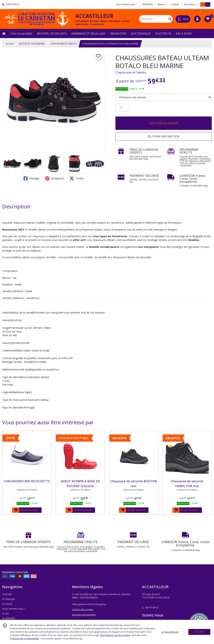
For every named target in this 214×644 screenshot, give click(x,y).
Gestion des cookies (83, 609)
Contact (175, 4)
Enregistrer (55, 178)
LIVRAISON (9, 618)
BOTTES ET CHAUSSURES (32, 44)
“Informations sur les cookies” (115, 635)
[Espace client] (197, 19)
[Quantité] (122, 108)
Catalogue (9, 599)
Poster (77, 178)
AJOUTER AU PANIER (164, 123)
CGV (5, 614)
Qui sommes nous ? (14, 609)
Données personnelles (84, 615)
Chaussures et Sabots (131, 72)
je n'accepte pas (170, 632)
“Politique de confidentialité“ (24, 639)
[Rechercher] (170, 19)
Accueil (10, 44)
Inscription (190, 4)
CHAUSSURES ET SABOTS (63, 44)
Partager (32, 178)
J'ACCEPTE (200, 632)
